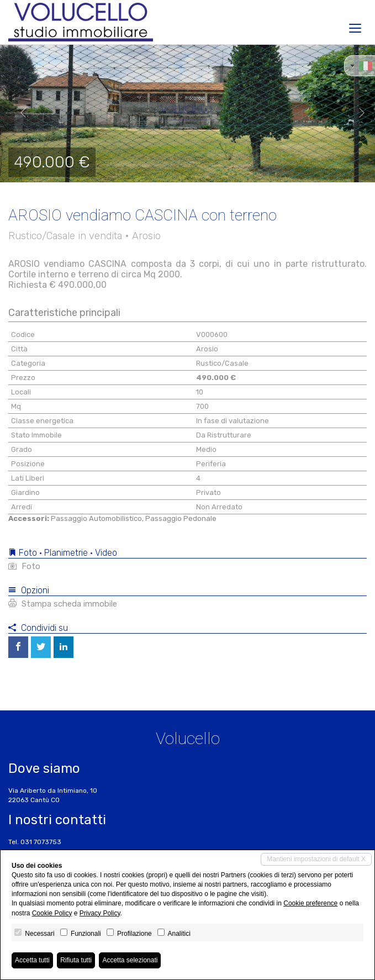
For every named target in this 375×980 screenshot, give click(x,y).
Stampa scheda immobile (63, 604)
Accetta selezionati (130, 960)
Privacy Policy (100, 913)
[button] (19, 113)
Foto (24, 566)
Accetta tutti (32, 960)
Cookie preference (310, 903)
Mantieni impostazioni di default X (316, 859)
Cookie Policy (52, 913)
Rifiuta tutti (76, 960)
